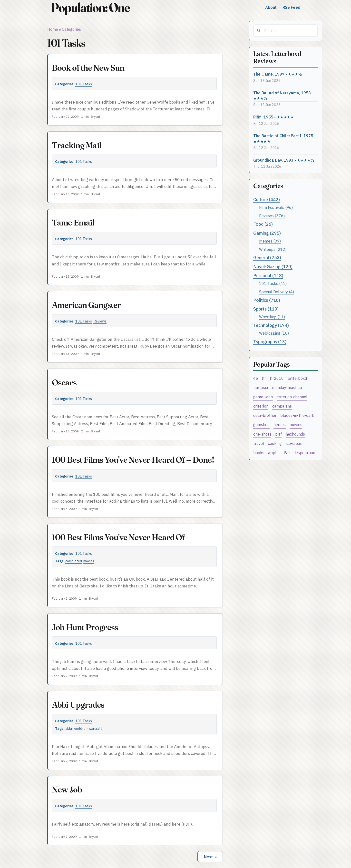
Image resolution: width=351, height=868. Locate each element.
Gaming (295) (267, 233)
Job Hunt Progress (85, 627)
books (259, 453)
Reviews (100, 321)
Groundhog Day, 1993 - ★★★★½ (284, 160)
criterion (261, 406)
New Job (67, 790)
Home (53, 29)
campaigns (282, 406)
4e (256, 378)
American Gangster (87, 305)
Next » (210, 857)
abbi (69, 728)
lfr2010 (277, 378)
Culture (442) (267, 200)
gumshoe (261, 424)
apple (273, 453)
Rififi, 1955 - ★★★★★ (273, 117)
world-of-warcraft (88, 728)
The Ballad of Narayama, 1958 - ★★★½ (283, 96)
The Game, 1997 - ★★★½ (278, 74)
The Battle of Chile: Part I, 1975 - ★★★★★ (284, 138)
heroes (280, 424)
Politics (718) (267, 300)
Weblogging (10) (274, 333)
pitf (278, 434)
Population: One (90, 7)
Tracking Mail (77, 145)
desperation (304, 453)
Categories (71, 29)
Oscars (64, 382)
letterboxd (297, 378)
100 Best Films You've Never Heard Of (118, 537)
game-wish (263, 397)
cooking (275, 443)
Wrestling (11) (272, 317)
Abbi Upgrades (78, 705)
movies (89, 561)
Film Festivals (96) (276, 207)
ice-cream (295, 443)
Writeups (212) (273, 249)
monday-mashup (287, 387)
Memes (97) (270, 241)
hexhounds (295, 434)
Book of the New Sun (88, 68)
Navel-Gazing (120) (273, 267)
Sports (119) (266, 309)
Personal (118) (268, 276)
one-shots (262, 434)
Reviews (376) (272, 216)
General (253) (267, 258)
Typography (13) (270, 342)
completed (74, 561)
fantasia (261, 387)
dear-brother (265, 415)
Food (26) (263, 224)
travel (259, 443)
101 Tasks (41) (273, 283)
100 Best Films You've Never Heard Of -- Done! (133, 460)
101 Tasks (84, 84)
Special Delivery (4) (277, 292)
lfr (264, 378)
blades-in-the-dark (297, 415)
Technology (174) (271, 325)
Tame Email (73, 223)
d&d (286, 453)
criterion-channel (292, 397)
